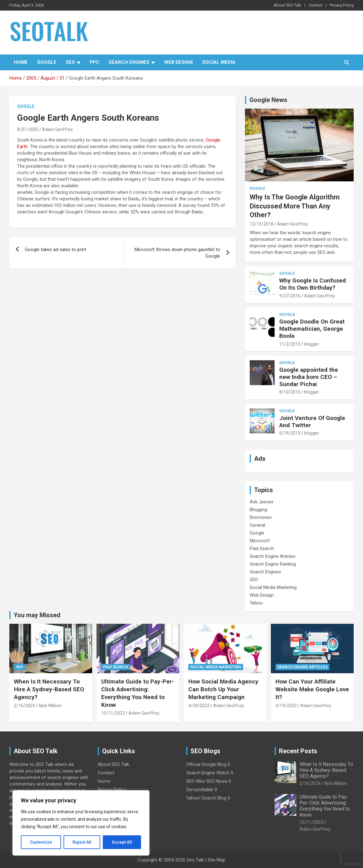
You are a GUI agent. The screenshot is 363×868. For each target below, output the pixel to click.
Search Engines (129, 62)
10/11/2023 (113, 713)
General (257, 525)
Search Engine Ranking (273, 564)
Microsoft (260, 541)
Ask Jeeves (262, 502)
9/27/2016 (290, 296)
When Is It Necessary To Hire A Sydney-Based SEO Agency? (49, 689)
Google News (268, 100)
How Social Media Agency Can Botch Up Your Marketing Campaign (223, 689)
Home (21, 62)
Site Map (217, 860)
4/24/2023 (199, 706)
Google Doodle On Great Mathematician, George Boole (312, 329)
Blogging (258, 510)
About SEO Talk (288, 5)
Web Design (178, 62)
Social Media (219, 62)
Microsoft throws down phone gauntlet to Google (177, 253)
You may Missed (37, 615)
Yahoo (256, 603)
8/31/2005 (28, 129)
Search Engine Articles (273, 556)
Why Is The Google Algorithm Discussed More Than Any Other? (295, 206)
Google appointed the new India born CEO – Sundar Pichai (309, 377)
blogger (312, 344)
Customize (41, 842)
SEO (70, 62)
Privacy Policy (342, 5)
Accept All (122, 842)
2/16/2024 (25, 706)
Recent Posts (298, 751)
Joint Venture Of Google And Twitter (312, 422)
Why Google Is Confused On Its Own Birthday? (313, 284)
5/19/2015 (290, 433)
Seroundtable (200, 790)
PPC (94, 62)
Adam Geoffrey (57, 129)
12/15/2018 (262, 224)
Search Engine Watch (208, 773)
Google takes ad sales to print (56, 250)
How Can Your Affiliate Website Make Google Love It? (312, 689)
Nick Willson (50, 706)
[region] (81, 823)
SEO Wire (196, 781)
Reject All (82, 842)
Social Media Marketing (273, 587)
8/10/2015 (290, 392)
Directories (261, 517)
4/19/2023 (286, 706)
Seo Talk (195, 860)
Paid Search (262, 548)
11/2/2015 (290, 344)
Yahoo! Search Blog (206, 798)
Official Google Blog (206, 764)
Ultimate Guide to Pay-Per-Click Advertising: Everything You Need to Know (138, 693)
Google (47, 62)
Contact (316, 5)
